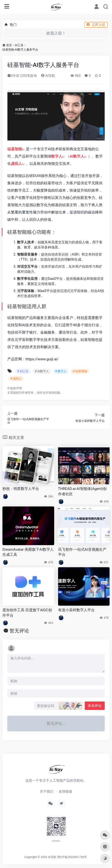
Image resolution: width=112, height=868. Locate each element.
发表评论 (95, 706)
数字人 (57, 156)
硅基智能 (15, 149)
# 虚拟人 (16, 379)
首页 (9, 45)
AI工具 (19, 45)
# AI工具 (23, 371)
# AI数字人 (42, 371)
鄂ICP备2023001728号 (72, 857)
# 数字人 (61, 371)
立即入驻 (96, 25)
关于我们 (47, 791)
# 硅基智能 (80, 371)
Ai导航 (48, 76)
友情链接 (65, 791)
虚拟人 (16, 164)
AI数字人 (77, 156)
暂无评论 (19, 631)
